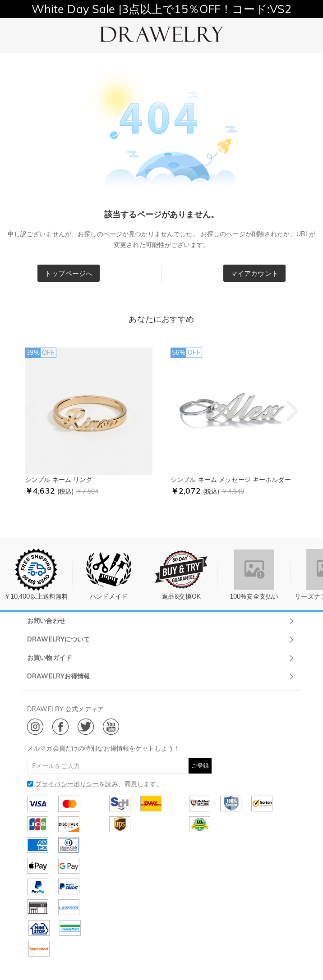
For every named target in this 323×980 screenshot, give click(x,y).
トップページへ (69, 273)
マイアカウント (254, 273)
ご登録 (200, 765)
